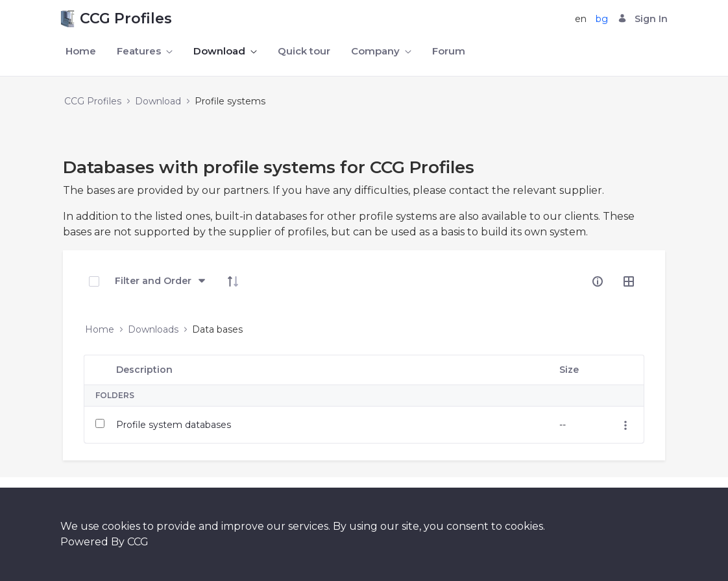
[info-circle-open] (598, 281)
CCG (138, 542)
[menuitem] (81, 52)
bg (602, 19)
